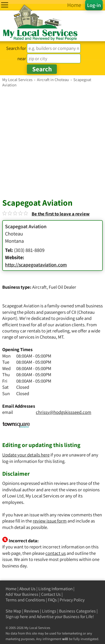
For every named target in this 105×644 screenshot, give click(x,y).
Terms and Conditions (25, 600)
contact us (56, 553)
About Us (27, 589)
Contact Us (51, 594)
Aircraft (39, 287)
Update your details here (26, 455)
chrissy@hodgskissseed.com (64, 412)
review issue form (50, 521)
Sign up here (17, 617)
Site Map (13, 611)
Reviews (32, 611)
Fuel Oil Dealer (62, 287)
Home (11, 589)
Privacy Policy (72, 600)
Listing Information (55, 589)
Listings (49, 611)
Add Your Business (22, 594)
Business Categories (77, 611)
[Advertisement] (53, 143)
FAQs (52, 600)
